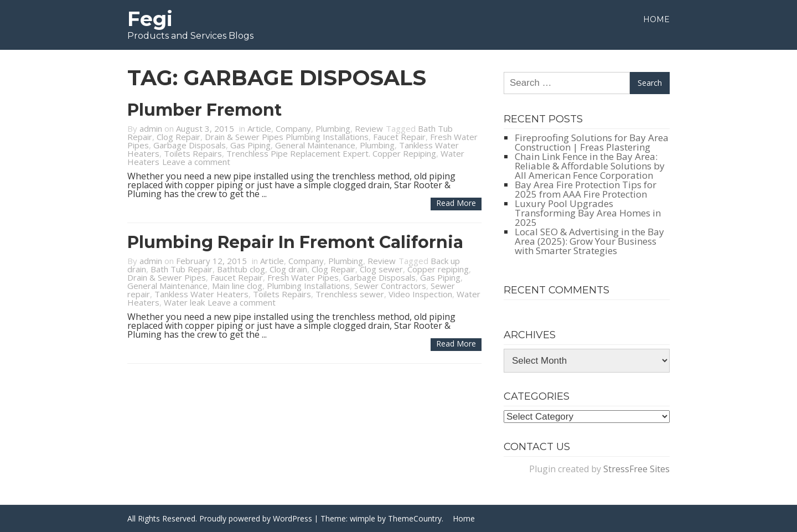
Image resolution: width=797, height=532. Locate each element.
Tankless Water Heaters (201, 294)
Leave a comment (196, 162)
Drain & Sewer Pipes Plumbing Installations (287, 137)
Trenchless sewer (350, 294)
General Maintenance (315, 145)
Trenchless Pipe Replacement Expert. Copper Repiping (331, 153)
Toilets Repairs (193, 153)
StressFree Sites (636, 469)
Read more (456, 203)
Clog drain (288, 269)
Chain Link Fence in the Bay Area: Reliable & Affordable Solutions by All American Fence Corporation (590, 166)
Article (259, 128)
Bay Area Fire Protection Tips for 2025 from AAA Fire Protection (586, 189)
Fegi (150, 19)
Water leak (184, 302)
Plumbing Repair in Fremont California (295, 242)
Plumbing (333, 128)
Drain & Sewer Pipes (167, 277)
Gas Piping (250, 145)
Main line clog (237, 286)
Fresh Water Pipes (303, 277)
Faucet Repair (399, 137)
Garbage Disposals (190, 145)
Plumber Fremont (205, 110)
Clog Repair (178, 137)
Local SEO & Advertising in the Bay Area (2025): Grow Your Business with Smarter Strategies (589, 241)
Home (656, 19)
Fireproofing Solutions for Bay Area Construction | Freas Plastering (592, 142)
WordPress (293, 518)
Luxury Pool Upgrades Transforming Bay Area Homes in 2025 (588, 213)
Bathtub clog (241, 269)
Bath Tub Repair (182, 269)
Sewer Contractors (390, 286)
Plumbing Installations (308, 286)
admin (151, 128)
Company (293, 128)
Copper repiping (438, 269)
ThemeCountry (415, 518)
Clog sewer (381, 269)
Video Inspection (420, 294)
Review (369, 128)
